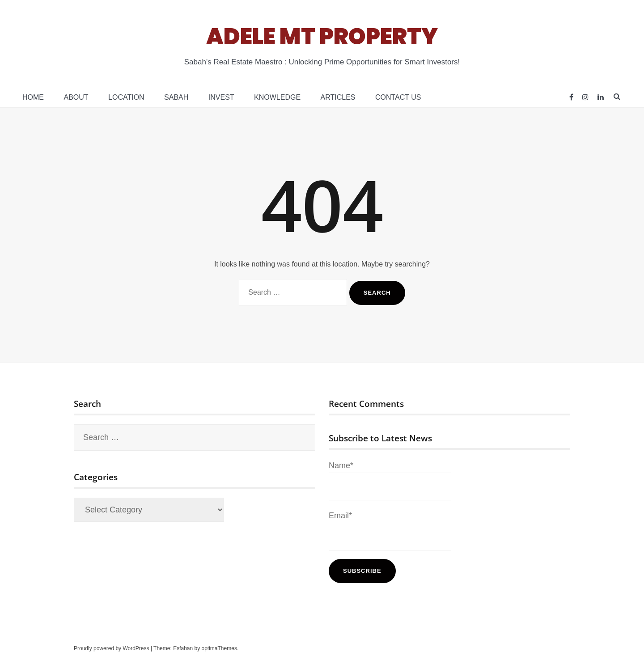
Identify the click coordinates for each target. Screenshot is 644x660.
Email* (390, 531)
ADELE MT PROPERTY (322, 37)
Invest (221, 97)
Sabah (176, 97)
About (76, 97)
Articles (338, 97)
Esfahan (183, 648)
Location (126, 97)
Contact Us (398, 97)
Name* (390, 481)
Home (33, 97)
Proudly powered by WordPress (112, 648)
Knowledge (277, 97)
